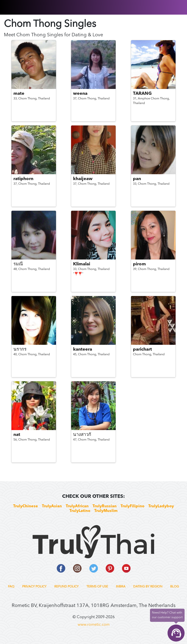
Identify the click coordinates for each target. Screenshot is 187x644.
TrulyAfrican (77, 506)
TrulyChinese (26, 506)
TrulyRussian (105, 506)
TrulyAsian (52, 506)
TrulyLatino (80, 511)
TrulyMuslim (106, 511)
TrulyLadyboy (161, 506)
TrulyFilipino (132, 506)
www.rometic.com (94, 625)
